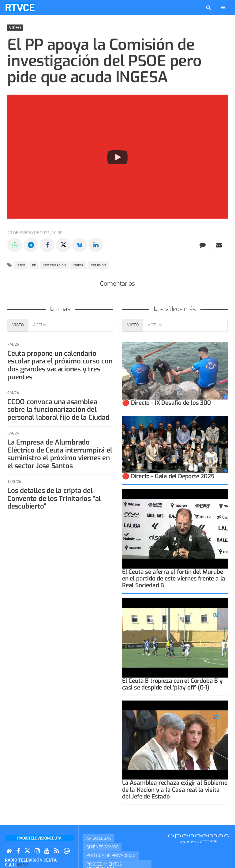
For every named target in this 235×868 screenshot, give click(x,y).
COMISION (98, 265)
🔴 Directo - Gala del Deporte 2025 (168, 476)
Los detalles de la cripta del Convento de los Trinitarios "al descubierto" (54, 499)
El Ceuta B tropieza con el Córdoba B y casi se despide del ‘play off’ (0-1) (172, 684)
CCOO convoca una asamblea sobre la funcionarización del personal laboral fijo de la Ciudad (58, 410)
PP (34, 265)
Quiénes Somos (102, 847)
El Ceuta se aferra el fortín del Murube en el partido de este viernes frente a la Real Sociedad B (174, 579)
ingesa (78, 265)
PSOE (21, 265)
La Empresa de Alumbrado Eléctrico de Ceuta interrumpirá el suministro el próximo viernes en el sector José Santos (60, 454)
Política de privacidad (111, 855)
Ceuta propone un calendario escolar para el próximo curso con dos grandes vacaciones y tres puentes (60, 365)
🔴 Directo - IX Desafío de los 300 (166, 403)
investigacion (54, 265)
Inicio (23, 865)
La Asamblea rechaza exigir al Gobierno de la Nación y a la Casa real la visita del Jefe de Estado (175, 789)
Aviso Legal (99, 838)
